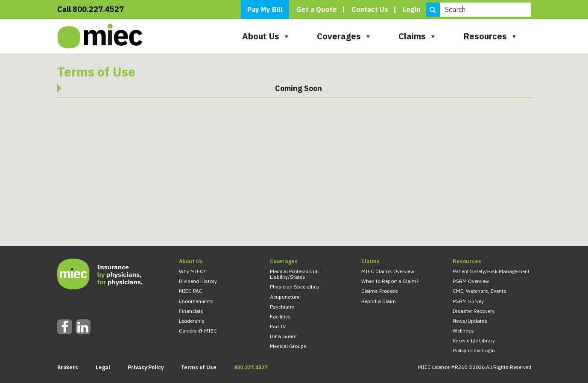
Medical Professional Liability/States (294, 274)
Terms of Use (199, 367)
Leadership (192, 321)
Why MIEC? (192, 271)
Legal (103, 367)
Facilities (280, 317)
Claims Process (380, 291)
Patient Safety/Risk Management (491, 271)
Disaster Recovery (474, 311)
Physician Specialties (295, 287)
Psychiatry (282, 307)
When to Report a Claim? (390, 281)
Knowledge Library (474, 340)
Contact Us (370, 9)
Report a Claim (379, 301)
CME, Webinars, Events (480, 291)
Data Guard (283, 336)
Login (411, 9)
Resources (491, 36)
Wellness (463, 331)
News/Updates (470, 321)
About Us (266, 36)
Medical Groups (288, 346)
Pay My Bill (265, 9)
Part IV (278, 326)
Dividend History (198, 281)
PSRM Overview (471, 281)
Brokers (68, 367)
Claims (418, 36)
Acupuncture (285, 297)
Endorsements (196, 301)
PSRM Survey (468, 301)
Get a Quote (317, 9)
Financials (191, 311)
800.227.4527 (251, 367)
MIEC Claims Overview (388, 271)
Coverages (344, 36)
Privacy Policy (146, 367)
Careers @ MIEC (198, 331)
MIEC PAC (191, 291)
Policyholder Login (474, 350)
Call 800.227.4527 (91, 9)
